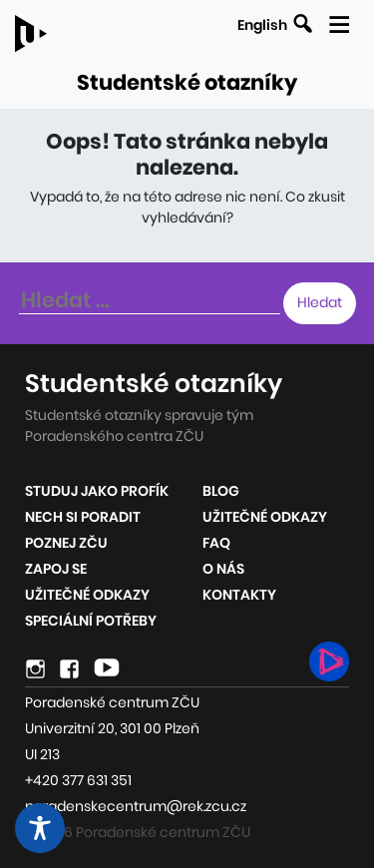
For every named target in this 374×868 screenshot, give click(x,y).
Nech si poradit (83, 517)
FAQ (216, 543)
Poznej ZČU (66, 543)
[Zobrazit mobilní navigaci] (339, 21)
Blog (221, 491)
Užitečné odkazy (87, 595)
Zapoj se (56, 569)
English (262, 25)
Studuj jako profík (97, 491)
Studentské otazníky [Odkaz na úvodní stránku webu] (187, 82)
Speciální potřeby (91, 621)
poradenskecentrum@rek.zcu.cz (136, 806)
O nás (223, 569)
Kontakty (239, 595)
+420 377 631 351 (78, 780)
